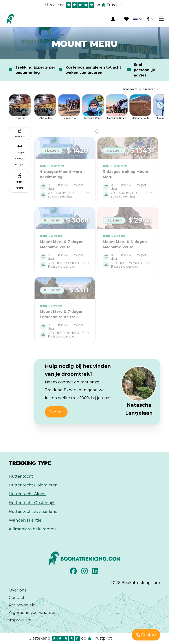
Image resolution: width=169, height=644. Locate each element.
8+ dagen (20, 164)
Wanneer (20, 133)
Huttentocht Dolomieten (33, 485)
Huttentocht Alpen (27, 494)
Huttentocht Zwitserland (33, 512)
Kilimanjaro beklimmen (32, 529)
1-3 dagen (20, 153)
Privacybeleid (22, 605)
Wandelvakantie (25, 520)
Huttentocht (21, 476)
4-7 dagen (20, 159)
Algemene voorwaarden (33, 613)
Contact (17, 598)
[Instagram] (85, 572)
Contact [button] (56, 412)
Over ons (18, 590)
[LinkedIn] (96, 572)
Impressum (20, 620)
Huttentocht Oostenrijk (32, 503)
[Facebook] (74, 572)
